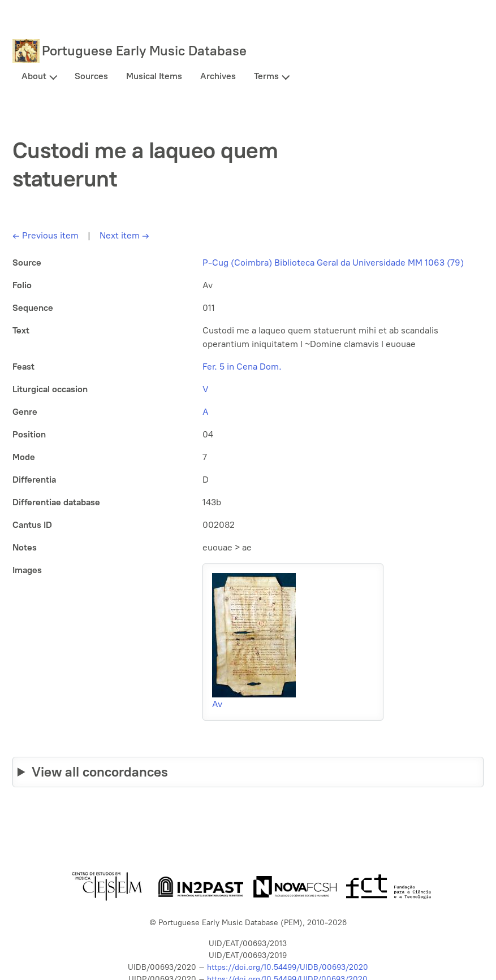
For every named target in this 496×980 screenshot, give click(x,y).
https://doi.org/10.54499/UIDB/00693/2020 (288, 967)
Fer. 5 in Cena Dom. (242, 367)
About (34, 76)
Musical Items (154, 76)
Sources (91, 76)
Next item (124, 235)
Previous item (46, 235)
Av (217, 704)
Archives (218, 76)
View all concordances (100, 772)
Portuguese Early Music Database (144, 51)
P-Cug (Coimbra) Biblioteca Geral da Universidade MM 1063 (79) (333, 263)
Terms (266, 76)
